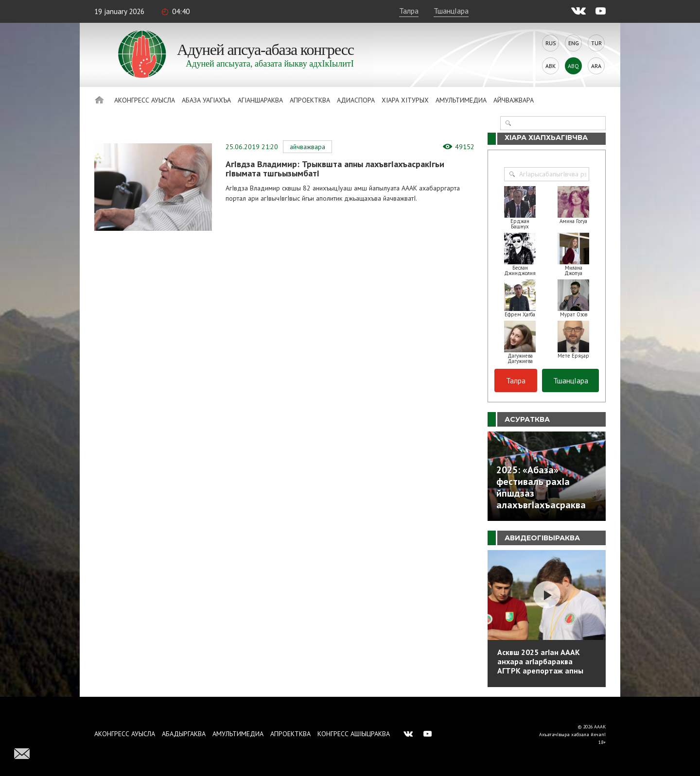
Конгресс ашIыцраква (354, 734)
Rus (551, 43)
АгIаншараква (260, 100)
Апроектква (310, 100)
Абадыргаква (184, 734)
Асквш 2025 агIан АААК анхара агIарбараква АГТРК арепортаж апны (540, 661)
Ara (596, 66)
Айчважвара (514, 100)
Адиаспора (356, 100)
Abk (551, 66)
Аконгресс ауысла (145, 100)
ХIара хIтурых (405, 100)
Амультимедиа (461, 100)
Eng (574, 43)
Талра (409, 11)
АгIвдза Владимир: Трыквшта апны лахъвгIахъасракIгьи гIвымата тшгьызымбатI (335, 169)
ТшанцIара (451, 11)
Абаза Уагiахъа (206, 100)
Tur (596, 43)
